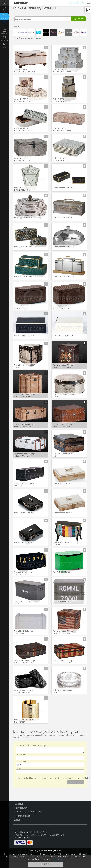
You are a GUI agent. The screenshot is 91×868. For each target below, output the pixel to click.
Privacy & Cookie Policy (81, 778)
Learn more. (58, 859)
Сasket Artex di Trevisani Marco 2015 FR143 (62, 543)
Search (80, 19)
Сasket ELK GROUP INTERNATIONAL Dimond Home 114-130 (23, 189)
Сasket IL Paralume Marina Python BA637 (24, 721)
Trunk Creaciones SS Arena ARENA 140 (24, 484)
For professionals (22, 816)
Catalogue (19, 804)
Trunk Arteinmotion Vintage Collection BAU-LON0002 (63, 366)
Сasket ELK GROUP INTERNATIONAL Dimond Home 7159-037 (62, 130)
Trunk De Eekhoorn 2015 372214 (62, 603)
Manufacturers (21, 808)
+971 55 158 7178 (76, 3)
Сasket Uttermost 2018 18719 (63, 247)
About (17, 820)
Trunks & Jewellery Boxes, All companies (29, 38)
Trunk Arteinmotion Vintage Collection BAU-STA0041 (63, 632)
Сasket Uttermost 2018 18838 (63, 188)
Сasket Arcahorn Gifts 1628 (63, 513)
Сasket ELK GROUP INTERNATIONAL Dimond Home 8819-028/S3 (62, 71)
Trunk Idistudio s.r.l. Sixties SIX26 (62, 455)
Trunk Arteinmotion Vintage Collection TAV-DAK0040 (24, 425)
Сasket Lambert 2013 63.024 (25, 335)
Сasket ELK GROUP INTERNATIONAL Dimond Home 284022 (62, 100)
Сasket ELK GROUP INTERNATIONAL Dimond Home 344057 (62, 159)
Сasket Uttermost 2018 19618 (25, 247)
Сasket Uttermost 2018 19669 (63, 217)
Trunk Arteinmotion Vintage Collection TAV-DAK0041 (24, 455)
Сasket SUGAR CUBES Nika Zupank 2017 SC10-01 (24, 691)
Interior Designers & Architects (28, 812)
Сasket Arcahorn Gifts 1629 (63, 483)
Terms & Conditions (60, 778)
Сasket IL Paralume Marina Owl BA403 (62, 691)
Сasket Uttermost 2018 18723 (25, 276)
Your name (21, 755)
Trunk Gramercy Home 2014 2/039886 (25, 366)
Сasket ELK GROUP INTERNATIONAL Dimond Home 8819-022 (23, 159)
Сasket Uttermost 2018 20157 (25, 217)
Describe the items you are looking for (32, 745)
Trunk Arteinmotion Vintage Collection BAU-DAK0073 (24, 396)
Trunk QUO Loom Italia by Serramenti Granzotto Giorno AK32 (62, 307)
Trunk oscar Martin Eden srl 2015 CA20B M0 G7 (24, 573)
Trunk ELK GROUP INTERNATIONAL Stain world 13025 (25, 71)
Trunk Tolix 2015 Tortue (61, 572)
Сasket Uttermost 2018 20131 (63, 276)
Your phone (22, 761)
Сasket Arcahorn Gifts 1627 (24, 513)
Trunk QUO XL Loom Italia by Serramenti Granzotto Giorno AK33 (25, 307)
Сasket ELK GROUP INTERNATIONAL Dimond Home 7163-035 (23, 100)
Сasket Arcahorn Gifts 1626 (24, 542)
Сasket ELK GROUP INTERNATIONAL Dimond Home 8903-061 (23, 130)
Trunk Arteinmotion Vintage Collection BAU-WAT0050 (63, 662)
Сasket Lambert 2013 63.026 (63, 335)
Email (19, 768)
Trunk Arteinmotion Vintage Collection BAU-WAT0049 (24, 662)
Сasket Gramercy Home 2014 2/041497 (63, 396)
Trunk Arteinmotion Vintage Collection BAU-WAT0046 (63, 425)
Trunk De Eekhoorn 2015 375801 (23, 603)
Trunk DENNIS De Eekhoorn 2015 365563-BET (24, 632)
